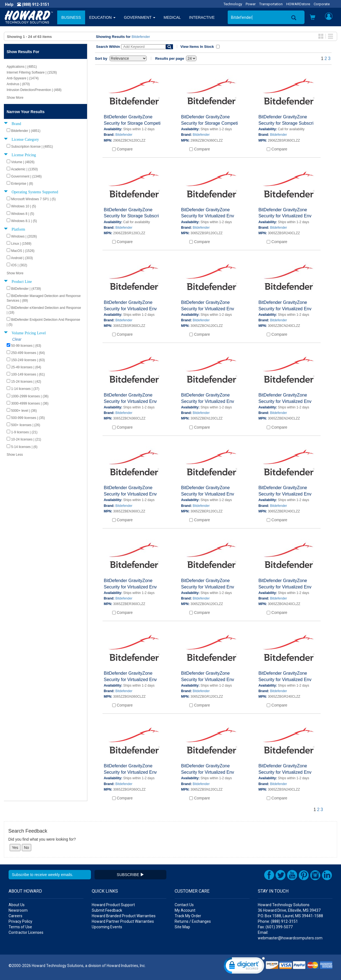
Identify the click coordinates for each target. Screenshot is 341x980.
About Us (17, 905)
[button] (313, 18)
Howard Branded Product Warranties (124, 916)
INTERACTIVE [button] (202, 17)
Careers (15, 916)
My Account (185, 910)
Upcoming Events (107, 927)
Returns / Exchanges (193, 921)
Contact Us (184, 905)
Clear (17, 339)
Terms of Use (20, 927)
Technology (233, 4)
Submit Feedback (107, 910)
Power (251, 4)
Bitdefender (141, 37)
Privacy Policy (20, 921)
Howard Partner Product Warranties (123, 921)
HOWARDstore (298, 4)
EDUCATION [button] (102, 17)
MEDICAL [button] (172, 17)
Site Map (182, 927)
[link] (244, 967)
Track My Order (188, 916)
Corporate (322, 4)
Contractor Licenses (26, 932)
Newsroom (18, 910)
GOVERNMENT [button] (140, 17)
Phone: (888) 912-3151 (278, 921)
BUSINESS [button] (71, 17)
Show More (15, 98)
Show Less (15, 455)
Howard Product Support (113, 905)
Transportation (271, 4)
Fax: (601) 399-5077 (275, 927)
